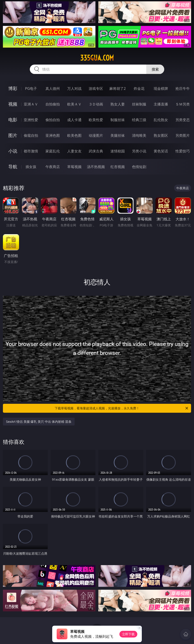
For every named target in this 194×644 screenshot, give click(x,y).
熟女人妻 (118, 104)
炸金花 (139, 88)
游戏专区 (96, 88)
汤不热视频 (96, 167)
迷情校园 (118, 151)
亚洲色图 (53, 135)
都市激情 (31, 151)
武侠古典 (96, 151)
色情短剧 (139, 167)
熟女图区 (161, 135)
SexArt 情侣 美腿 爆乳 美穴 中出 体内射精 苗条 (39, 422)
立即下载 (128, 634)
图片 (13, 135)
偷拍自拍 (53, 120)
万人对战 (74, 88)
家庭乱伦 (53, 151)
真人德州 (53, 88)
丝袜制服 (139, 104)
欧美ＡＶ (74, 104)
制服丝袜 (118, 120)
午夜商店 (53, 167)
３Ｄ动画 (96, 104)
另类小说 (139, 151)
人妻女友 (74, 151)
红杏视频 (118, 167)
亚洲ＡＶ (31, 104)
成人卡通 (74, 120)
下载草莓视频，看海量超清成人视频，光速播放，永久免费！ (122, 408)
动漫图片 (96, 135)
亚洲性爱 (31, 120)
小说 (13, 151)
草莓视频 (74, 167)
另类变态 (183, 120)
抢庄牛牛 (183, 88)
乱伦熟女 (161, 120)
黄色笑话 (161, 151)
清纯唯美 (139, 135)
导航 (13, 167)
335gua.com (97, 58)
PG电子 (31, 88)
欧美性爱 (96, 120)
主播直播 (161, 104)
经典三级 (139, 120)
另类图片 (183, 135)
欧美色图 (74, 135)
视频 (13, 104)
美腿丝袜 (118, 135)
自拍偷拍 (53, 104)
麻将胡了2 (117, 88)
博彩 (13, 88)
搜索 (155, 69)
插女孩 (31, 167)
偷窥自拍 (31, 135)
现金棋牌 (161, 88)
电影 (13, 120)
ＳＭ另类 (183, 104)
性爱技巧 (183, 151)
